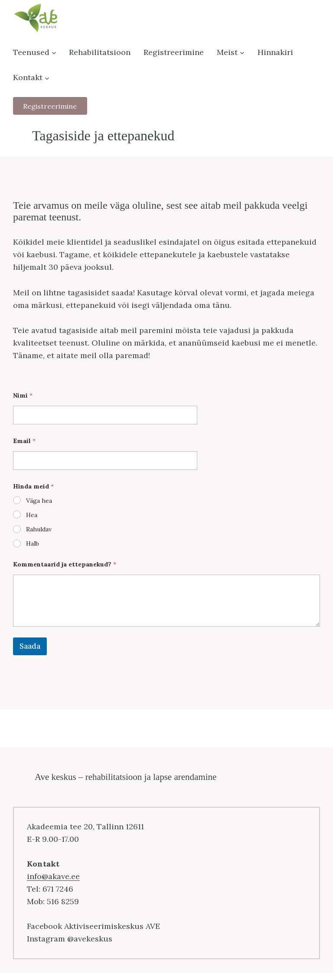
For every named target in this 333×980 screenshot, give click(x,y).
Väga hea (39, 501)
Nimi (23, 396)
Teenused (31, 52)
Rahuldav (39, 529)
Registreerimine (50, 106)
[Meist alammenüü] (242, 53)
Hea (32, 515)
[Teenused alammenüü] (54, 53)
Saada (30, 646)
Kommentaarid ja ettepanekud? (65, 564)
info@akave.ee (53, 876)
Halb (33, 543)
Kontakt (28, 77)
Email (24, 441)
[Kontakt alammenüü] (47, 78)
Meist (227, 52)
